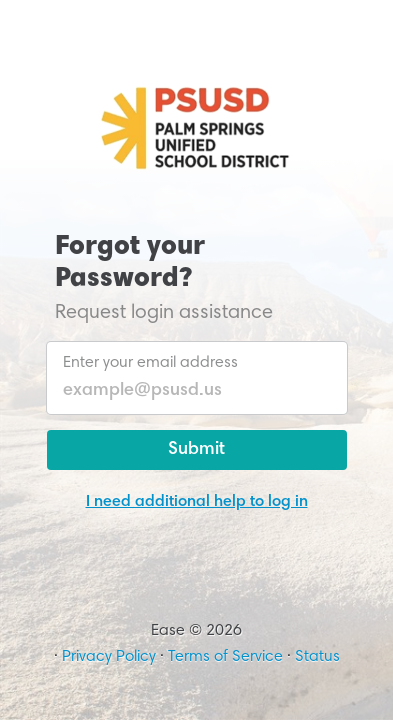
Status (317, 657)
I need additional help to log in (197, 502)
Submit (196, 450)
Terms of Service (225, 657)
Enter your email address (150, 363)
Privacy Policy (109, 657)
